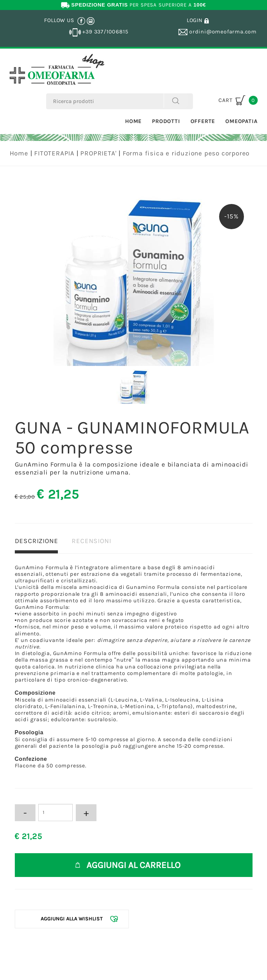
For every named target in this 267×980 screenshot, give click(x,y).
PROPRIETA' (98, 153)
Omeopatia (241, 121)
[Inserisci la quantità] (55, 813)
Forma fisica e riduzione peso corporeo (186, 153)
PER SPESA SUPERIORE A (133, 5)
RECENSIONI (91, 541)
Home (133, 121)
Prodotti (166, 121)
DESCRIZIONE (37, 541)
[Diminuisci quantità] (25, 813)
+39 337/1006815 (99, 32)
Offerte (203, 121)
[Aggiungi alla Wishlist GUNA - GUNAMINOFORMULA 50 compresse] (72, 919)
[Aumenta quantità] (86, 813)
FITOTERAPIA (54, 153)
